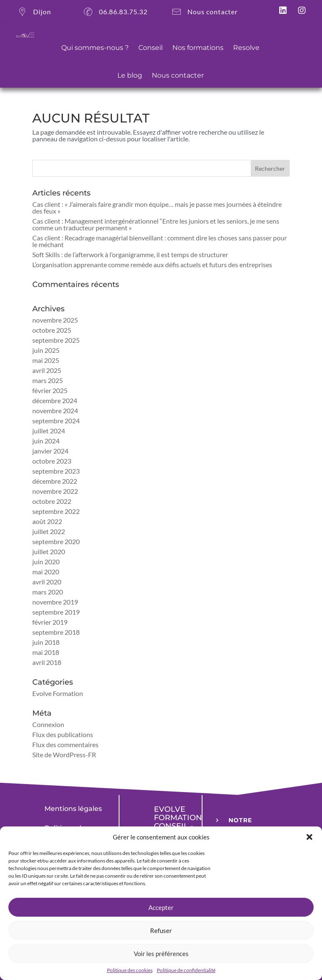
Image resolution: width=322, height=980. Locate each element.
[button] (309, 837)
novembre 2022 (55, 491)
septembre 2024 (56, 421)
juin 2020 (46, 562)
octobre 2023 (52, 461)
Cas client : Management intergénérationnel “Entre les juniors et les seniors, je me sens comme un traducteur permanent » (156, 224)
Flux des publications (63, 734)
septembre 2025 (56, 340)
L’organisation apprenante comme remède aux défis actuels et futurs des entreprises (152, 265)
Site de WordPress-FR (64, 755)
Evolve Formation (58, 693)
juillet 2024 (49, 431)
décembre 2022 (55, 481)
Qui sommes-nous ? (95, 48)
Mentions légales (73, 809)
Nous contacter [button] (204, 14)
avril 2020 (47, 582)
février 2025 (50, 390)
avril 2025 (47, 370)
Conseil (151, 48)
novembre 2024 (55, 411)
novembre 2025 (55, 320)
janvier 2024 (50, 451)
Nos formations (198, 48)
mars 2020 (48, 592)
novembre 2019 (55, 602)
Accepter (161, 907)
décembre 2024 (55, 400)
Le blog (130, 75)
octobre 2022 (52, 501)
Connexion (48, 724)
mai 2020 (46, 572)
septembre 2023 (56, 471)
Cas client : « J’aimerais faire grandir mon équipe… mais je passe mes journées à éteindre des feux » (157, 207)
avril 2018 (47, 662)
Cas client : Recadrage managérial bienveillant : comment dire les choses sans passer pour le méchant (160, 241)
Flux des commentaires (65, 744)
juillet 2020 (49, 551)
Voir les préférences (161, 954)
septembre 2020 (56, 541)
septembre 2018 (56, 632)
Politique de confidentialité (186, 970)
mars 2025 (48, 380)
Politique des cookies (130, 970)
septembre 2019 (56, 612)
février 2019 (50, 622)
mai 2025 (46, 360)
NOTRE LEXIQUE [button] (243, 825)
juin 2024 (46, 441)
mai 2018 (46, 652)
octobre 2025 (52, 330)
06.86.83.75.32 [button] (115, 14)
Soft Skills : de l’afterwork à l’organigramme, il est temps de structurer (130, 254)
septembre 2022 (56, 511)
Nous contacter (178, 75)
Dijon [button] (34, 14)
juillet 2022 (49, 531)
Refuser (161, 930)
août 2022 (47, 521)
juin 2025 (46, 350)
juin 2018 (46, 642)
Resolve (246, 48)
